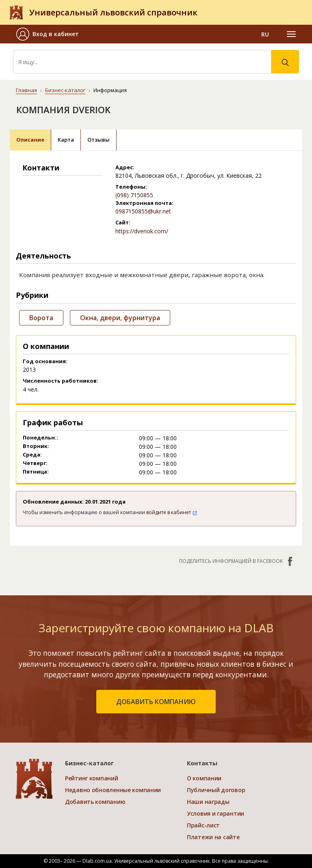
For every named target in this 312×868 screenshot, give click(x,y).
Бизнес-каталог (65, 90)
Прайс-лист (203, 825)
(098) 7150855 (134, 195)
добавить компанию (156, 702)
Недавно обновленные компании (113, 790)
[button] (51, 34)
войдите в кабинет (172, 512)
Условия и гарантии (216, 813)
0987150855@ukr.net (143, 211)
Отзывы (99, 140)
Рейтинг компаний (92, 778)
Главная (26, 90)
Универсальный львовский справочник (113, 12)
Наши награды (208, 802)
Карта (66, 140)
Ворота (41, 318)
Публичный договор (216, 790)
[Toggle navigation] (291, 34)
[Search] (142, 62)
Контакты (202, 763)
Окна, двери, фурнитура (120, 318)
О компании (204, 778)
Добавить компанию (95, 802)
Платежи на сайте (213, 837)
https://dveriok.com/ (142, 231)
